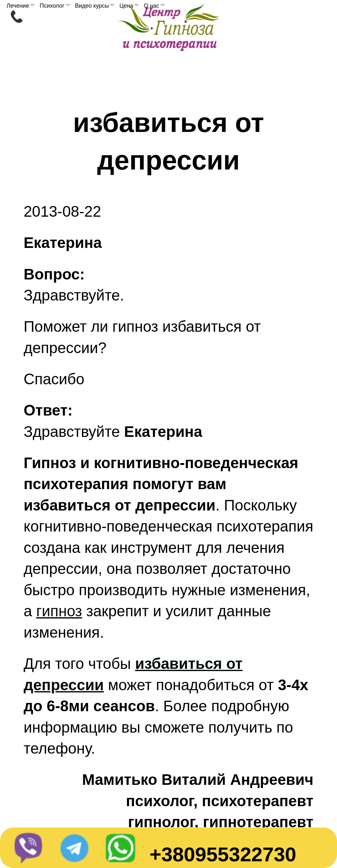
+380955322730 (223, 854)
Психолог (55, 6)
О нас (154, 6)
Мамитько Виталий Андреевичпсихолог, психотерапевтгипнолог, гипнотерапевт (198, 801)
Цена (129, 6)
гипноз (59, 611)
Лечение (21, 6)
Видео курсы (94, 6)
